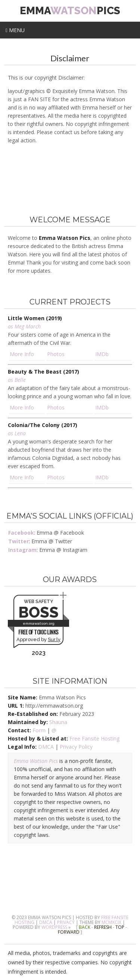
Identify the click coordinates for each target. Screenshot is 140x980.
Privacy (66, 922)
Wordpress (54, 927)
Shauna (58, 722)
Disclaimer (70, 58)
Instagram (22, 550)
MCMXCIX (111, 922)
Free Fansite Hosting (94, 738)
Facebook (21, 533)
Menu (15, 30)
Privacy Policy (76, 747)
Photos (56, 354)
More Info (22, 354)
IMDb (102, 354)
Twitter (18, 541)
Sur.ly (54, 639)
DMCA (46, 747)
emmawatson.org (39, 623)
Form (39, 730)
